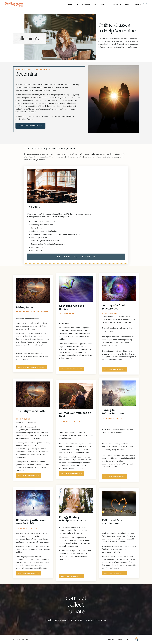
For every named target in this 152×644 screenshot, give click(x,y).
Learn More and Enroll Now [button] (30, 126)
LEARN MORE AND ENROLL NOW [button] (115, 369)
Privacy (111, 639)
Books (128, 4)
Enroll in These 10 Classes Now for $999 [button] (76, 257)
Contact (128, 639)
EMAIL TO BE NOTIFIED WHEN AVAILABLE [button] (32, 367)
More (138, 4)
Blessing (117, 4)
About (71, 4)
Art (96, 4)
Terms (120, 639)
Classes (105, 4)
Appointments (84, 4)
